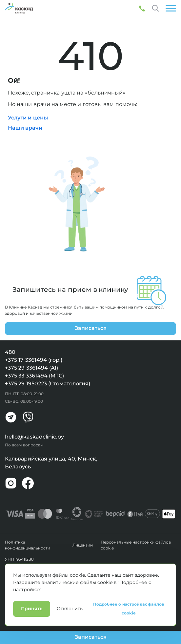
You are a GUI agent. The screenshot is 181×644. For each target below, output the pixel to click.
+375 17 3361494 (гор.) (34, 360)
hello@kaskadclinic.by (34, 437)
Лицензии (83, 545)
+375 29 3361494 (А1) (31, 368)
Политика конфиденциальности (28, 545)
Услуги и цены (28, 118)
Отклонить (70, 638)
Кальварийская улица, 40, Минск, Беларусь (51, 463)
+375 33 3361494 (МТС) (34, 376)
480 (10, 352)
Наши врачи (25, 128)
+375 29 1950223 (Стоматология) (48, 384)
